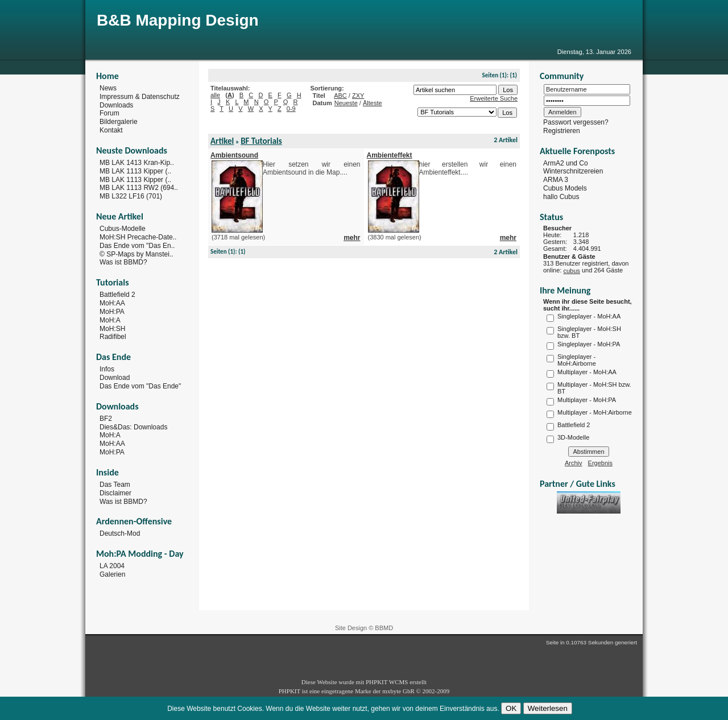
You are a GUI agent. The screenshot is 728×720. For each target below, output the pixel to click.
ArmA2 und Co (566, 163)
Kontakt (111, 130)
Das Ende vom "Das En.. (137, 246)
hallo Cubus (561, 197)
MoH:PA (112, 312)
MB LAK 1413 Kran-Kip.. (137, 163)
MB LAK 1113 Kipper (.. (135, 171)
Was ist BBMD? (123, 262)
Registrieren (562, 131)
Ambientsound (234, 155)
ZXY (358, 96)
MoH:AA (112, 303)
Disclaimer (115, 493)
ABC (340, 96)
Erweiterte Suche (494, 98)
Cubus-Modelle (123, 229)
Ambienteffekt (390, 155)
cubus (571, 271)
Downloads (116, 105)
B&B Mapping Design (178, 20)
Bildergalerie (119, 122)
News (108, 88)
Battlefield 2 (117, 295)
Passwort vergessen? (576, 122)
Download (115, 378)
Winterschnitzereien (573, 171)
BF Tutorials (261, 141)
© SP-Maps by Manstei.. (136, 254)
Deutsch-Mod (120, 533)
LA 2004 (112, 566)
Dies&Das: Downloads (133, 427)
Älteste (373, 103)
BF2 (106, 419)
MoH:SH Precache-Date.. (138, 237)
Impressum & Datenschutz (140, 97)
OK (511, 708)
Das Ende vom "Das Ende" (140, 386)
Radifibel (113, 337)
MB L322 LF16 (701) (131, 196)
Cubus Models (565, 188)
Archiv (574, 463)
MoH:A (110, 320)
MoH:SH (112, 328)
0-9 (291, 109)
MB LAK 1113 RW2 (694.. (139, 188)
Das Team (115, 485)
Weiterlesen (548, 708)
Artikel (222, 141)
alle (215, 95)
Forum (109, 113)
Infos (107, 369)
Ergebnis (600, 463)
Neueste (346, 103)
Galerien (112, 574)
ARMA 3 (556, 180)
